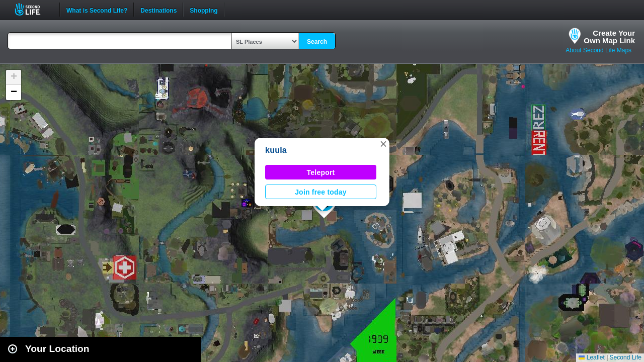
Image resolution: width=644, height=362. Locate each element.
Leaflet (591, 357)
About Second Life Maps (598, 50)
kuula (276, 150)
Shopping (204, 10)
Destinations (158, 10)
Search (317, 42)
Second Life (33, 9)
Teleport (321, 172)
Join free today (321, 192)
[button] (383, 144)
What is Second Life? (97, 10)
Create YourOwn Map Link (609, 37)
